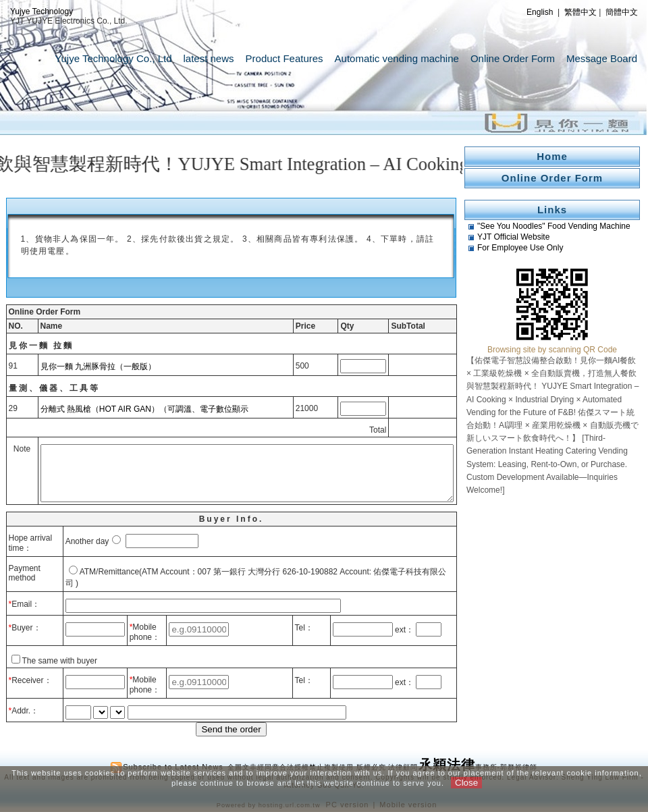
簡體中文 (622, 12)
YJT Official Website (513, 237)
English (540, 12)
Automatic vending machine (397, 58)
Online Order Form (513, 58)
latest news (209, 58)
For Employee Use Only (520, 248)
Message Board (602, 58)
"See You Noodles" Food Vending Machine (554, 226)
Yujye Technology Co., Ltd (113, 58)
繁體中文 (580, 12)
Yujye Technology (42, 11)
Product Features (285, 58)
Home (552, 156)
